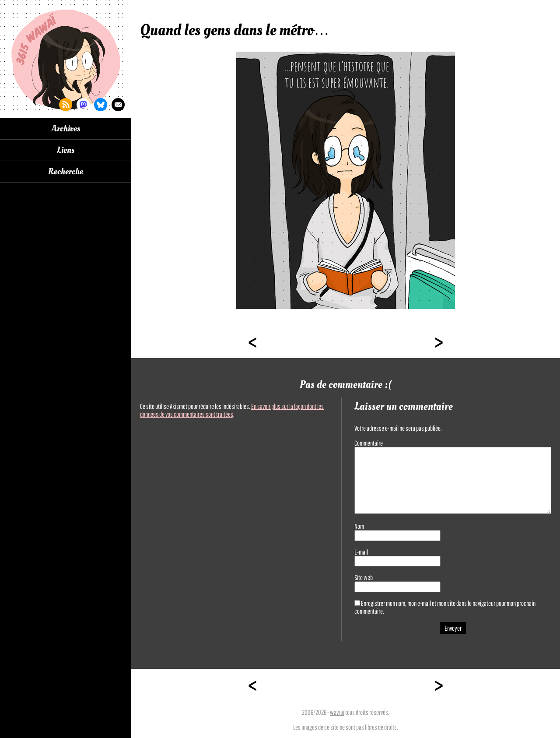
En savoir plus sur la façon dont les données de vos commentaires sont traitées (232, 410)
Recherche (66, 172)
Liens (66, 150)
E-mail (361, 552)
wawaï (337, 712)
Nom (359, 526)
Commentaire (369, 443)
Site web (364, 577)
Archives (66, 129)
